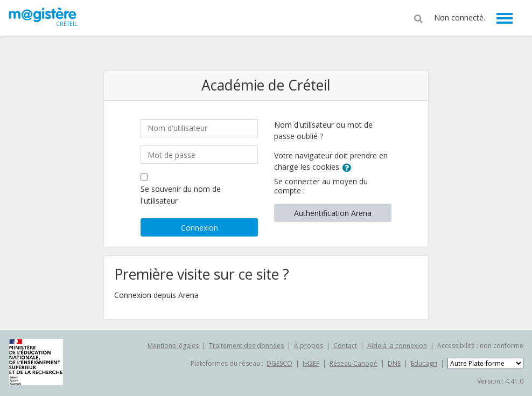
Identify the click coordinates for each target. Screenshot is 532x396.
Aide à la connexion (397, 346)
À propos (309, 346)
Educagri (424, 363)
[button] (418, 18)
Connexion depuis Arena (156, 295)
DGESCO (279, 363)
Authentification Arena (333, 213)
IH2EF (311, 363)
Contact (345, 346)
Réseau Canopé (353, 363)
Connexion (199, 228)
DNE (394, 363)
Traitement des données (246, 346)
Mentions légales (173, 346)
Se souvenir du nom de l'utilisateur (181, 194)
